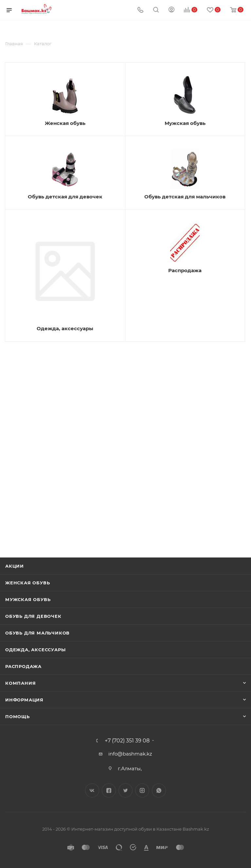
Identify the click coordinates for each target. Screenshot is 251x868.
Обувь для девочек (33, 616)
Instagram (142, 790)
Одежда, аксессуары (35, 650)
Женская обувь (27, 583)
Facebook (109, 790)
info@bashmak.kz (130, 754)
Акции (15, 566)
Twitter (126, 790)
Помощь (18, 717)
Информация (24, 700)
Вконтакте (92, 790)
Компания (20, 683)
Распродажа (23, 666)
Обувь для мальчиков (37, 633)
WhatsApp (159, 790)
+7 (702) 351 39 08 (127, 741)
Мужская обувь (28, 599)
